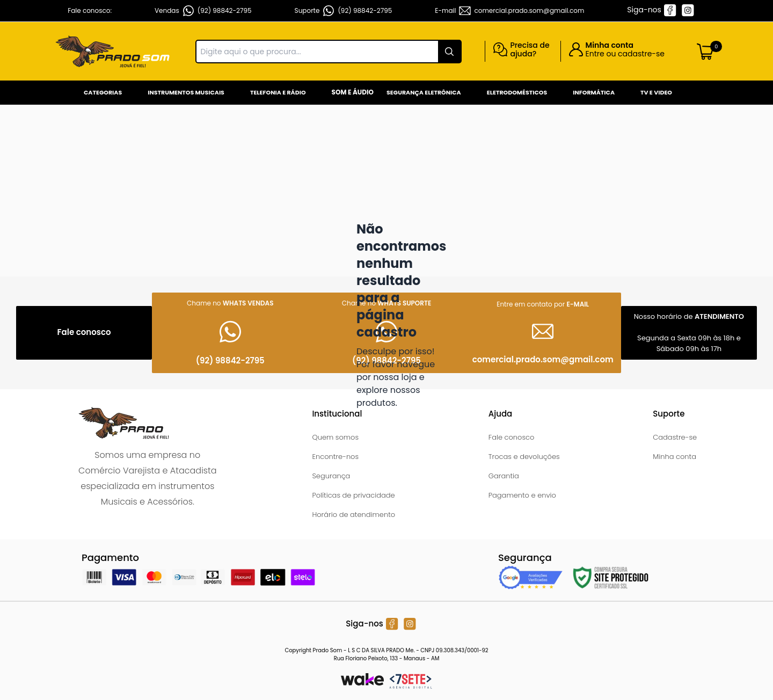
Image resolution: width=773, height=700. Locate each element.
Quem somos (335, 437)
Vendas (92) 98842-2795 (203, 11)
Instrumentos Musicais (186, 92)
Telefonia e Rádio (278, 92)
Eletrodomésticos (517, 92)
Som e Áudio (353, 92)
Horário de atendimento (353, 515)
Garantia (504, 476)
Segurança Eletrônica (424, 92)
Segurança (331, 476)
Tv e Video (656, 92)
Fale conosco (512, 437)
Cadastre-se (675, 437)
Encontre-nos (335, 457)
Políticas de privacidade (353, 495)
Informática (594, 92)
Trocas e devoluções (524, 457)
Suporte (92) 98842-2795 (344, 11)
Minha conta (674, 457)
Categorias (103, 92)
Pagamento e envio (522, 495)
